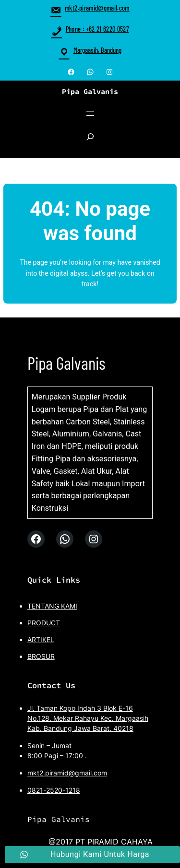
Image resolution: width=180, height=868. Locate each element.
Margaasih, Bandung (97, 50)
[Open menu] (90, 114)
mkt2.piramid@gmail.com (90, 8)
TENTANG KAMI (52, 606)
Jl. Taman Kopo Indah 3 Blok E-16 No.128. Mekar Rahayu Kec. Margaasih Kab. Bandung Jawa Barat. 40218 (88, 718)
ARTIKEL (41, 639)
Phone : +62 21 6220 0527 (90, 29)
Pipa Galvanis (90, 91)
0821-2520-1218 (54, 790)
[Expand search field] (90, 141)
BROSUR (41, 656)
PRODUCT (44, 623)
